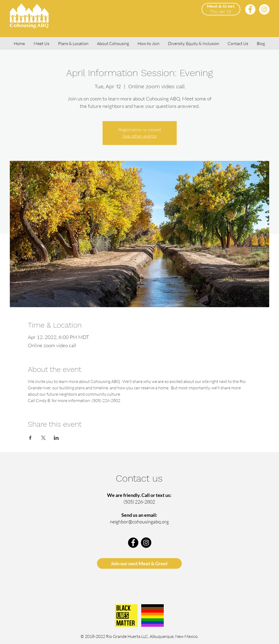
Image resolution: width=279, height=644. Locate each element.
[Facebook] (250, 9)
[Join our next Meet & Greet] (139, 563)
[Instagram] (264, 9)
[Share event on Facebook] (30, 438)
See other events (140, 136)
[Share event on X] (43, 438)
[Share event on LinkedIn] (56, 438)
